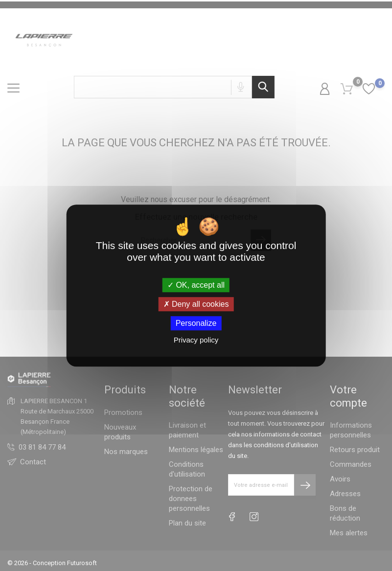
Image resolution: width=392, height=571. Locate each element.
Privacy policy (196, 340)
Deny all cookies (196, 304)
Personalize (196, 323)
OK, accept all (196, 285)
